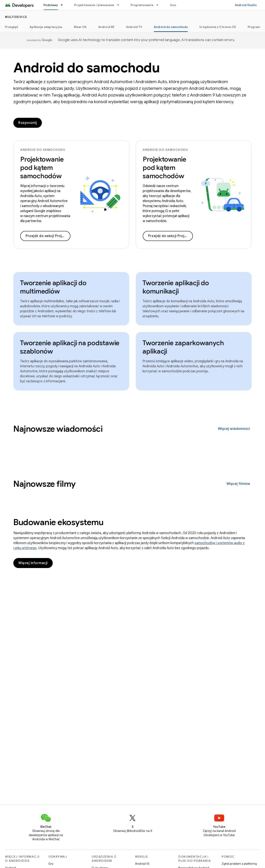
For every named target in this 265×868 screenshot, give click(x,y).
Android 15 (142, 864)
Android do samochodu (86, 68)
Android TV (134, 27)
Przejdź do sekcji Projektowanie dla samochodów (171, 236)
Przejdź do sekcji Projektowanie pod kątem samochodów (48, 236)
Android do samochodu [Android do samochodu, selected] (171, 27)
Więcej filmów (238, 484)
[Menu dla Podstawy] (64, 5)
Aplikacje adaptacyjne (46, 27)
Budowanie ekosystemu (58, 522)
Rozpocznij (28, 123)
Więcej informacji (33, 563)
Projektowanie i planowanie (94, 5)
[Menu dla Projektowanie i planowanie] (120, 5)
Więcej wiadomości (234, 429)
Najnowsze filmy (44, 484)
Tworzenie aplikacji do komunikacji (176, 287)
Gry (51, 864)
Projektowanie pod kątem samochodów (42, 168)
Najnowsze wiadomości (58, 429)
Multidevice (16, 17)
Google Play (179, 5)
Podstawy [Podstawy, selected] (51, 5)
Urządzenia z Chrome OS (218, 27)
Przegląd (11, 27)
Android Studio (246, 5)
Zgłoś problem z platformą (239, 864)
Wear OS (80, 27)
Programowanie (142, 5)
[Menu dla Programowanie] (159, 5)
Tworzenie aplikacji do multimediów (53, 287)
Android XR (106, 27)
